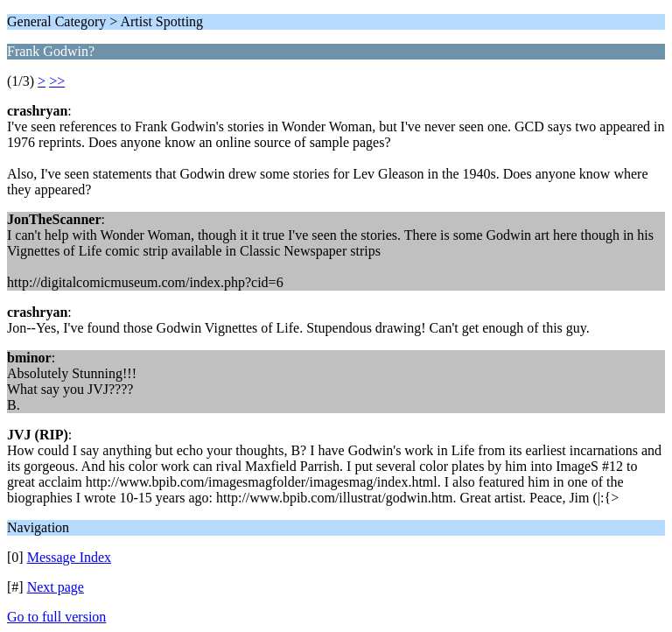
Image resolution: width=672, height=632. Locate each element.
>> (57, 81)
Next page (56, 587)
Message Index (69, 557)
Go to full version (56, 617)
